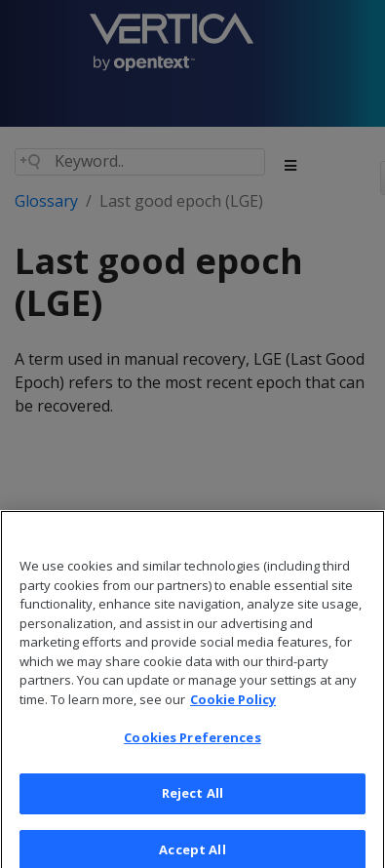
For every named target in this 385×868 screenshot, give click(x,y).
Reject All (192, 806)
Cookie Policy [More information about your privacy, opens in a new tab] (233, 712)
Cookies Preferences (192, 750)
